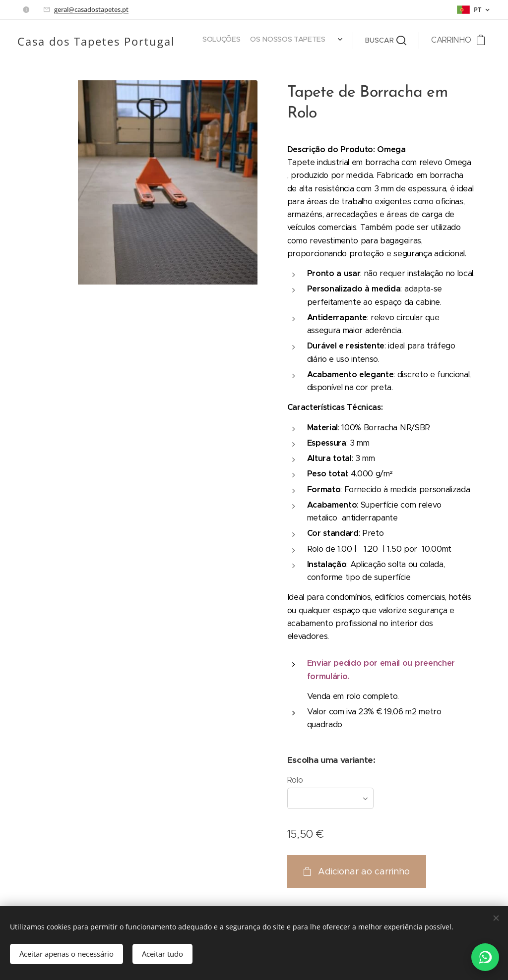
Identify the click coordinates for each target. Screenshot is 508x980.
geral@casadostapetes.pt (91, 9)
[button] (386, 40)
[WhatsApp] (485, 957)
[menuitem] (198, 40)
